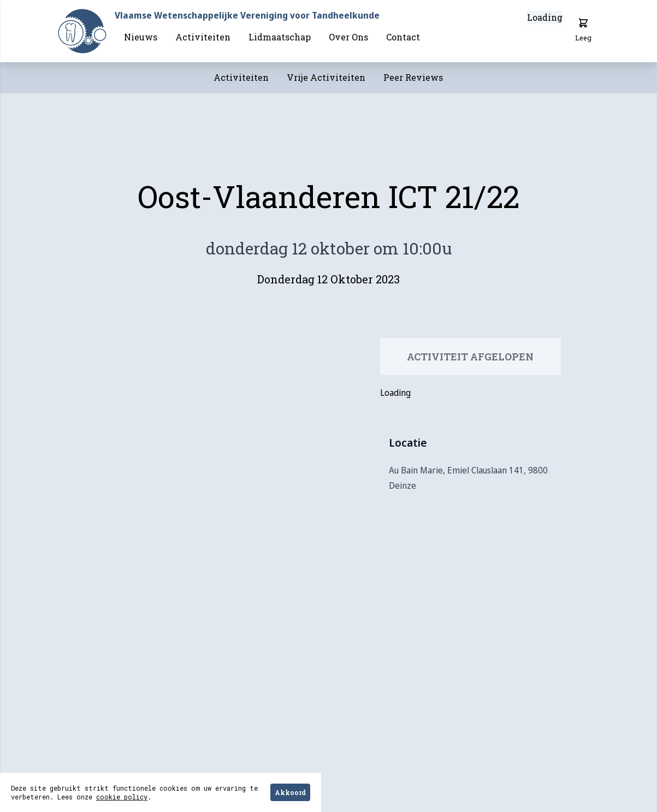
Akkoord (290, 792)
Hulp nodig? (603, 794)
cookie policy (122, 797)
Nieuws (141, 37)
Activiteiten (203, 37)
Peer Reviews (413, 77)
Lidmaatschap (280, 37)
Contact (403, 37)
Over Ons (348, 37)
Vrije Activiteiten (326, 77)
